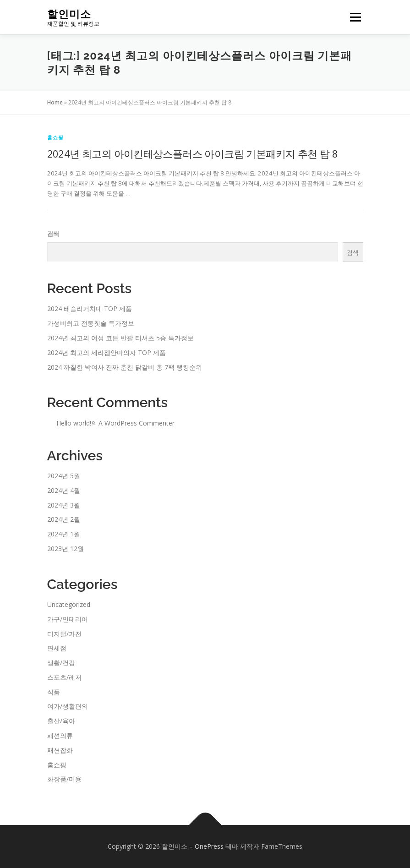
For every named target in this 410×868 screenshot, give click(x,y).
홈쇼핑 (56, 137)
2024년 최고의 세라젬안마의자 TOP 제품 (107, 352)
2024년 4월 (64, 490)
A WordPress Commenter (137, 423)
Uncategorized (69, 604)
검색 (53, 234)
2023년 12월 (66, 549)
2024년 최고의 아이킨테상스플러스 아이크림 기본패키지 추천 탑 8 (193, 153)
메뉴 (354, 17)
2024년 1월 (64, 534)
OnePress (209, 846)
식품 (54, 692)
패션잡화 (60, 750)
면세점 (57, 648)
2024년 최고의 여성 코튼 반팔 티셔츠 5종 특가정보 (120, 338)
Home (55, 102)
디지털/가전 (64, 634)
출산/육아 (61, 721)
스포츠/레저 (64, 677)
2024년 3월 (64, 505)
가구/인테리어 (68, 619)
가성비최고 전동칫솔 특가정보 (91, 323)
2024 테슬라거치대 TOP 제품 (90, 308)
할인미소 (69, 14)
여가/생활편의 (68, 706)
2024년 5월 (64, 476)
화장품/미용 (64, 779)
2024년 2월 (64, 519)
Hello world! (74, 423)
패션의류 (60, 735)
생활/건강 (61, 663)
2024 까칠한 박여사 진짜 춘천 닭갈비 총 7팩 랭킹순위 (125, 367)
